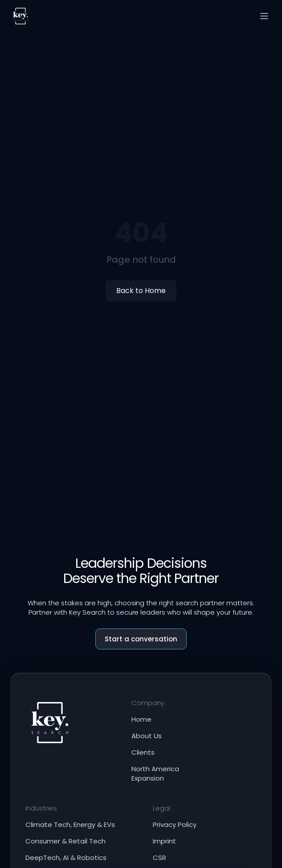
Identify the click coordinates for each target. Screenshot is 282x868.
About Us (147, 736)
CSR (159, 858)
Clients (143, 752)
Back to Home (141, 291)
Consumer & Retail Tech (65, 841)
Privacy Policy (175, 825)
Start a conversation (141, 639)
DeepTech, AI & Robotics (66, 858)
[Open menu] (264, 16)
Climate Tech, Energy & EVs (70, 825)
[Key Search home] (20, 16)
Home (141, 719)
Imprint (164, 841)
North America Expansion (155, 773)
